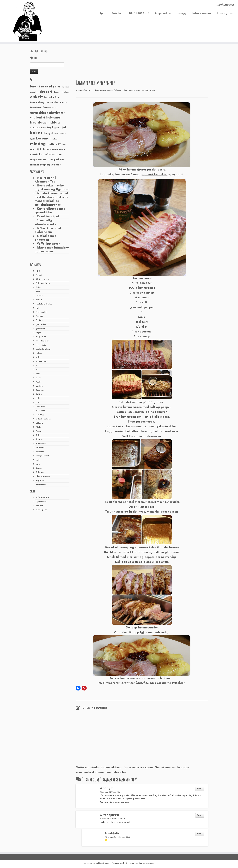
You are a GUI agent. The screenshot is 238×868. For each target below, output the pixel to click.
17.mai (39, 275)
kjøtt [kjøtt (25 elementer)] (32, 139)
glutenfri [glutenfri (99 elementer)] (38, 118)
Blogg (182, 13)
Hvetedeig (41, 345)
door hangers (122, 802)
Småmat (40, 452)
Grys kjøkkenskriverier (101, 863)
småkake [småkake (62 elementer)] (36, 155)
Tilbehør (40, 472)
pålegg (39, 423)
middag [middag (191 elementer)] (38, 144)
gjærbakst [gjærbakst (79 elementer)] (57, 113)
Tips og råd (225, 13)
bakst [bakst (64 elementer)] (34, 87)
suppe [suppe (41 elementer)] (34, 160)
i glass (39, 353)
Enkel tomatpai (48, 217)
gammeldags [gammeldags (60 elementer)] (39, 113)
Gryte (39, 333)
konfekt (40, 386)
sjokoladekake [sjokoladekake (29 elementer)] (57, 150)
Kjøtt (38, 382)
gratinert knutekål (154, 175)
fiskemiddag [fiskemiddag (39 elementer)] (37, 103)
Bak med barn (43, 283)
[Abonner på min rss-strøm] (32, 51)
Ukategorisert (43, 476)
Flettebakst (41, 312)
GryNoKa (113, 834)
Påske (39, 427)
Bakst (38, 288)
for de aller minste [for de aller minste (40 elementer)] (56, 103)
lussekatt (40, 411)
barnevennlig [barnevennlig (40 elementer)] (46, 87)
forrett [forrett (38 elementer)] (47, 108)
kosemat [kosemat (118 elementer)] (43, 139)
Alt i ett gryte (43, 279)
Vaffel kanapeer (48, 244)
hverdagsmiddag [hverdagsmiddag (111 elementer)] (45, 123)
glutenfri (40, 329)
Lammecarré (135, 90)
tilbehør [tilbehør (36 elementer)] (35, 165)
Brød (38, 292)
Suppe (39, 468)
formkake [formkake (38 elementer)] (36, 108)
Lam (38, 403)
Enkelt (39, 300)
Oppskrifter (163, 13)
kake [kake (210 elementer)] (35, 133)
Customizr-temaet (146, 863)
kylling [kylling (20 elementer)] (55, 139)
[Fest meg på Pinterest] (47, 51)
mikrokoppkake (43, 419)
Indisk (39, 357)
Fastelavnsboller (44, 304)
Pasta (39, 431)
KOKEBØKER (139, 13)
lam (126, 90)
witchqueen (109, 815)
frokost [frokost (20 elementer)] (55, 108)
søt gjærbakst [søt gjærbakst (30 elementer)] (57, 160)
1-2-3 (38, 271)
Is (36, 366)
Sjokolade (41, 444)
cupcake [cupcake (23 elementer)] (65, 87)
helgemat (118, 90)
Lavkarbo (40, 407)
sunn (38, 464)
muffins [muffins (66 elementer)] (52, 144)
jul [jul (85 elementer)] (64, 128)
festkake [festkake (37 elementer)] (49, 98)
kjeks (38, 378)
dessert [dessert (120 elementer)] (46, 92)
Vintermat (41, 485)
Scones (39, 439)
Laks (38, 398)
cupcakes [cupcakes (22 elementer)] (34, 92)
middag (145, 90)
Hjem (102, 13)
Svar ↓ (200, 789)
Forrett (39, 316)
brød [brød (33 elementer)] (58, 87)
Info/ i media (202, 13)
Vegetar (40, 481)
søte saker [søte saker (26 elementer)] (43, 160)
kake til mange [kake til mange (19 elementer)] (60, 134)
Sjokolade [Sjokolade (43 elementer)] (43, 149)
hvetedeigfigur (43, 349)
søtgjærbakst (42, 456)
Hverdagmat (42, 341)
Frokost (39, 320)
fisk (37, 308)
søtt (38, 460)
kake (38, 374)
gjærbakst (41, 324)
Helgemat (41, 337)
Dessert (40, 296)
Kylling (39, 394)
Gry (153, 90)
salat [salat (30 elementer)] (33, 150)
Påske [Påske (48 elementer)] (62, 144)
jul (37, 370)
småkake (40, 448)
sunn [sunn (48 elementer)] (59, 155)
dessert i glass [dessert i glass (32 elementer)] (61, 92)
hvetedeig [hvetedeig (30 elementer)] (46, 128)
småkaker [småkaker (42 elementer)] (49, 155)
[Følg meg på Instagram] (42, 51)
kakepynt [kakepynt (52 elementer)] (47, 133)
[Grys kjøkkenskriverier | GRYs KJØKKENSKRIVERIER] (27, 21)
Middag (40, 415)
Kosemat (40, 390)
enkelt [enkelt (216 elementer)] (36, 97)
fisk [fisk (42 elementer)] (57, 98)
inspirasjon (41, 361)
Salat (38, 435)
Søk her (118, 13)
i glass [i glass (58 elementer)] (56, 128)
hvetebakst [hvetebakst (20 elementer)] (35, 128)
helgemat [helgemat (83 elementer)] (54, 118)
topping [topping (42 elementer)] (45, 165)
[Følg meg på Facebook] (37, 51)
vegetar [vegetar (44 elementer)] (56, 165)
